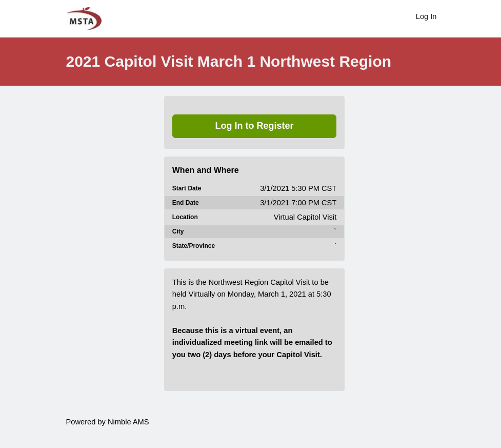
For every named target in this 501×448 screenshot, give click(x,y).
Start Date (187, 188)
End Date (186, 203)
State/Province (194, 246)
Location (185, 217)
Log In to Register (255, 126)
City (178, 231)
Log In (426, 16)
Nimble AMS (128, 422)
